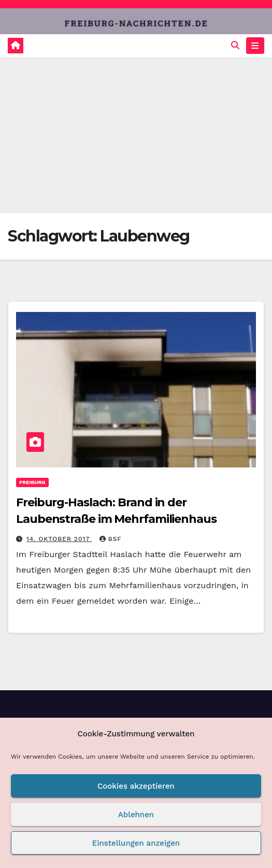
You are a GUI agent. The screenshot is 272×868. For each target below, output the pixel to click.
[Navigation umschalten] (255, 46)
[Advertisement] (136, 135)
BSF (111, 539)
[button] (235, 45)
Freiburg (32, 482)
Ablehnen (136, 815)
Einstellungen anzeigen (136, 843)
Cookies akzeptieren (136, 786)
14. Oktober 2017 (59, 539)
